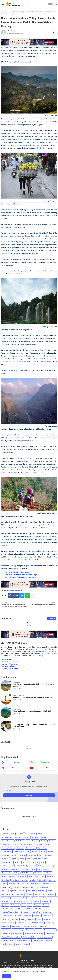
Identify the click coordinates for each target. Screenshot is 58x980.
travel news (16, 926)
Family (46, 859)
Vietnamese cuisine (8, 941)
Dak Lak (14, 855)
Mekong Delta (35, 884)
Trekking (43, 926)
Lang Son (52, 880)
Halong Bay (24, 869)
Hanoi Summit (42, 869)
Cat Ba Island (6, 844)
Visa (3, 944)
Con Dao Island (31, 848)
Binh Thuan (20, 841)
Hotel (30, 876)
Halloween (15, 869)
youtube (45, 768)
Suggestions (47, 912)
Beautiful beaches (8, 841)
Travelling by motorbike (30, 926)
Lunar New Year (14, 884)
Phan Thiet (5, 898)
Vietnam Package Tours (9, 668)
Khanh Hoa (5, 880)
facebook (16, 762)
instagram (16, 768)
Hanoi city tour (32, 262)
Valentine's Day (18, 930)
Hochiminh (47, 873)
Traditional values (38, 923)
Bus (28, 841)
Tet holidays (28, 916)
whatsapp (45, 762)
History (16, 873)
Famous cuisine (7, 862)
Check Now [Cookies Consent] (40, 971)
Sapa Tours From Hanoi (9, 664)
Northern (10, 590)
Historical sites (6, 873)
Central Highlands (26, 844)
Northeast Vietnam (8, 894)
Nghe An (5, 891)
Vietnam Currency (50, 930)
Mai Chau (25, 884)
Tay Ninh (18, 916)
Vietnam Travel (6, 660)
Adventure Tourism (8, 834)
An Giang (20, 834)
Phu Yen (43, 898)
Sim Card (46, 905)
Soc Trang (5, 909)
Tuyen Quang (6, 930)
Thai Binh (37, 916)
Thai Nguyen (47, 916)
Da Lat (43, 852)
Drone (29, 859)
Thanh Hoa (5, 919)
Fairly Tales (37, 859)
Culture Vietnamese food (22, 852)
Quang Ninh (26, 901)
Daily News (5, 855)
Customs (35, 852)
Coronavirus (42, 848)
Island (42, 876)
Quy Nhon (5, 905)
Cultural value (6, 852)
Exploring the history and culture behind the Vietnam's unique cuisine (34, 726)
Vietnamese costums (45, 937)
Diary (40, 855)
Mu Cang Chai (6, 887)
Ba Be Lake (42, 834)
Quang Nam (5, 901)
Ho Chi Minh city (27, 873)
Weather (10, 944)
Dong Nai (5, 859)
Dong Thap (14, 859)
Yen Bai (26, 944)
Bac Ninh (35, 837)
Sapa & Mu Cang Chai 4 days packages (18, 572)
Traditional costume (8, 923)
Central (15, 844)
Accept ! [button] (6, 976)
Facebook (15, 595)
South (20, 909)
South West (28, 909)
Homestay (12, 876)
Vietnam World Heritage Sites (11, 937)
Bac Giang (18, 837)
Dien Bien (48, 855)
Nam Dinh (17, 887)
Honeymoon (22, 876)
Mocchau (46, 884)
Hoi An (4, 876)
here (40, 560)
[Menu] (3, 4)
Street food (36, 912)
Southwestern (25, 912)
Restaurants (15, 905)
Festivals (26, 862)
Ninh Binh (32, 891)
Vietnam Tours (18, 933)
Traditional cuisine (23, 923)
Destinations (32, 855)
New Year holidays (42, 887)
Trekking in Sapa (31, 537)
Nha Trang (22, 891)
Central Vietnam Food (42, 844)
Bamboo (44, 837)
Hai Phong (5, 869)
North (50, 891)
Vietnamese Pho (38, 941)
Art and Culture (30, 834)
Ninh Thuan (42, 891)
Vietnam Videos (51, 933)
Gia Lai (33, 866)
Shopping (37, 905)
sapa (30, 905)
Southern (38, 909)
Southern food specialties (10, 912)
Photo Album (16, 898)
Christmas (20, 848)
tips (22, 919)
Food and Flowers (7, 866)
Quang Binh (52, 898)
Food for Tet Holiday (22, 866)
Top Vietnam (30, 919)
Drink (22, 859)
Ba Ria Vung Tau (7, 837)
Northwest (29, 894)
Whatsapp (28, 595)
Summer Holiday (7, 916)
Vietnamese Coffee (29, 937)
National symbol (28, 887)
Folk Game (35, 862)
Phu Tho (35, 898)
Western (18, 944)
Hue (36, 876)
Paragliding (51, 894)
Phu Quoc (26, 898)
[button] (50, 4)
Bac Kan (27, 837)
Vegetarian (29, 930)
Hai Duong (50, 866)
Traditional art (48, 919)
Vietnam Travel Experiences (34, 933)
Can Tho (44, 841)
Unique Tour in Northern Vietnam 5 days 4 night (21, 575)
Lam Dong (33, 880)
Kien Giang (15, 880)
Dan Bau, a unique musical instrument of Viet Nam (32, 698)
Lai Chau (24, 880)
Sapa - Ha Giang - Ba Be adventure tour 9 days (21, 577)
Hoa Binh (38, 873)
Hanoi (33, 869)
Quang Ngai (16, 901)
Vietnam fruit (6, 933)
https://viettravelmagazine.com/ (39, 651)
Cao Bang (52, 841)
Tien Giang (15, 919)
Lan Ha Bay (43, 880)
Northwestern (40, 894)
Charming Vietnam (8, 848)
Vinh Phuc (49, 941)
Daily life (51, 852)
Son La (13, 909)
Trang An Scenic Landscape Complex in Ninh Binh (32, 711)
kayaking (50, 876)
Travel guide (10, 12)
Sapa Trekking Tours (8, 666)
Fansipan (18, 862)
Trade (39, 919)
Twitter (22, 595)
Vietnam (38, 930)
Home (3, 12)
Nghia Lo (13, 891)
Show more (52, 618)
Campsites (35, 841)
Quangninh (46, 901)
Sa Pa (23, 905)
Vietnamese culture (23, 941)
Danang (22, 855)
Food (43, 862)
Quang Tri (36, 901)
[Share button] (33, 595)
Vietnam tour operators (9, 662)
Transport (49, 923)
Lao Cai (4, 884)
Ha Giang (41, 866)
